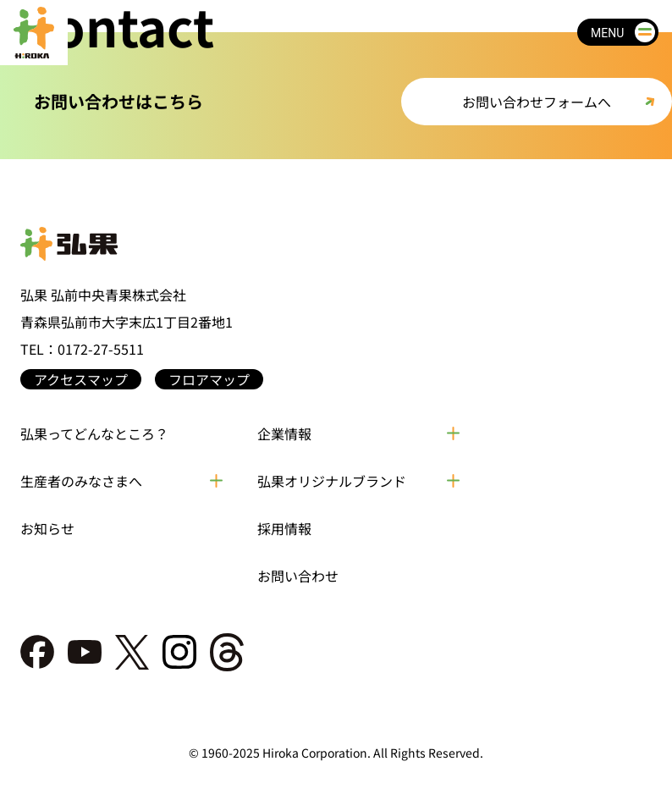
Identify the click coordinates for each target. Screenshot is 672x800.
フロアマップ (209, 379)
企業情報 (284, 433)
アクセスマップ (81, 379)
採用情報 (284, 528)
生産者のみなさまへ (81, 481)
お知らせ (47, 528)
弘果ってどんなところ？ (94, 433)
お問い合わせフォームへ (537, 102)
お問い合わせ (298, 576)
